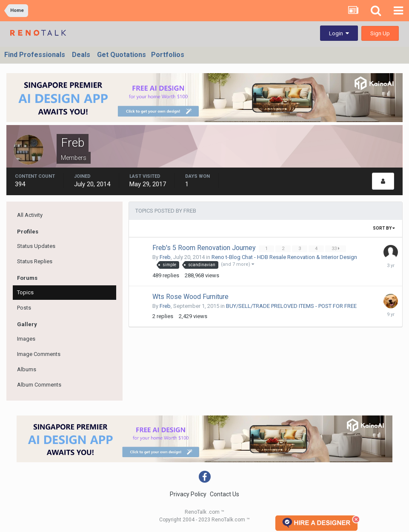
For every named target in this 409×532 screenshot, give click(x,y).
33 (336, 249)
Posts (24, 308)
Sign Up (380, 33)
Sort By (384, 228)
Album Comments (39, 385)
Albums (27, 369)
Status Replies (35, 261)
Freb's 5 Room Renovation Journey (205, 248)
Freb (165, 257)
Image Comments (39, 354)
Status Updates (36, 246)
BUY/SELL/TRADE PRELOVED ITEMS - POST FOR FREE (291, 306)
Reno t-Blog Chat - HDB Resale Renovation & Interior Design (284, 257)
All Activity (30, 215)
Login (339, 33)
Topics (25, 292)
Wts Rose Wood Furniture (190, 297)
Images (26, 339)
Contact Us (225, 494)
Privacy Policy (188, 494)
